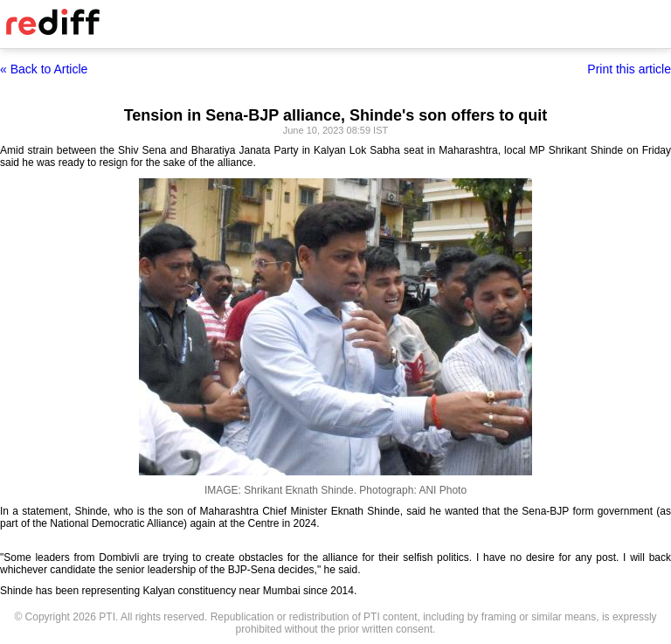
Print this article (629, 69)
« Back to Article (44, 69)
